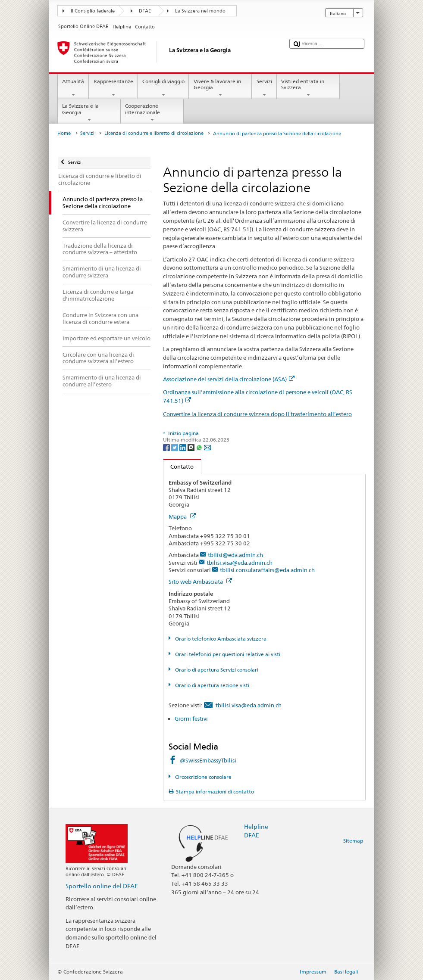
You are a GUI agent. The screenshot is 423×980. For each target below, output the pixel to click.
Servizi (264, 88)
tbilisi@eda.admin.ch (235, 555)
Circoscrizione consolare (203, 777)
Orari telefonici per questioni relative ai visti (227, 654)
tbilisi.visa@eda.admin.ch (240, 563)
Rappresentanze (113, 88)
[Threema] (192, 447)
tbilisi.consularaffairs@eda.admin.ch (267, 570)
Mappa (182, 516)
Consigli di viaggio (163, 88)
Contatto (179, 467)
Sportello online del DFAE (102, 886)
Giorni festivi (191, 719)
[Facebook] (167, 447)
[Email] (207, 447)
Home (64, 133)
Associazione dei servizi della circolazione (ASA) (229, 379)
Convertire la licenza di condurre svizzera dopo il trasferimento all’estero (257, 414)
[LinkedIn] (183, 447)
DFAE (145, 11)
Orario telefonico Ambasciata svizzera (220, 639)
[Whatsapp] (200, 447)
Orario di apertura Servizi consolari (216, 670)
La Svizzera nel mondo (200, 11)
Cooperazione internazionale (152, 113)
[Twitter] (175, 447)
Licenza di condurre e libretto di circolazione (154, 133)
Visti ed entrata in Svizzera (308, 88)
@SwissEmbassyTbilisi (208, 760)
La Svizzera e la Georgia (89, 113)
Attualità (73, 88)
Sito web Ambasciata (200, 582)
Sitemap (353, 841)
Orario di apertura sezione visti (211, 685)
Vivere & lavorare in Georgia (220, 88)
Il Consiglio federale (93, 11)
